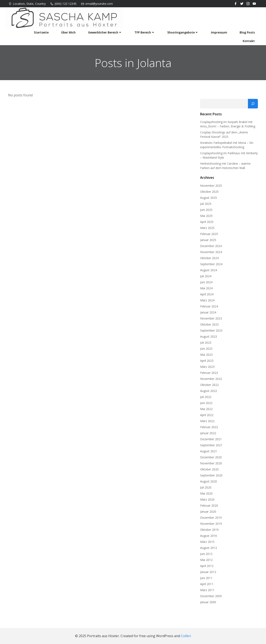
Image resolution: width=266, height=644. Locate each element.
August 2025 (209, 198)
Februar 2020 (209, 505)
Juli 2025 (206, 204)
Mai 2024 (206, 288)
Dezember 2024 (211, 246)
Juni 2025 (206, 210)
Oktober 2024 (209, 258)
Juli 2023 (206, 343)
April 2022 (207, 415)
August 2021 (209, 451)
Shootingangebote (183, 32)
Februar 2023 (209, 373)
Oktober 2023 (209, 324)
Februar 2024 (209, 306)
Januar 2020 (208, 512)
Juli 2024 (206, 276)
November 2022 (211, 379)
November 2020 (211, 463)
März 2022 (207, 421)
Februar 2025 (209, 234)
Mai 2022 (206, 409)
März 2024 (207, 300)
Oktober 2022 (209, 385)
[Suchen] (253, 104)
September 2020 (211, 475)
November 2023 (211, 318)
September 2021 (211, 445)
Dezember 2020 (211, 457)
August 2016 (209, 536)
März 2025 (207, 228)
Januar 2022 (208, 433)
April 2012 (207, 566)
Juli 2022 (206, 397)
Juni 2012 (206, 554)
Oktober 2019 (209, 530)
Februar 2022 (209, 427)
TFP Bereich (145, 32)
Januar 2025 (208, 240)
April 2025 (207, 222)
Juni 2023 (206, 349)
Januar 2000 (208, 602)
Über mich (68, 32)
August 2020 (209, 481)
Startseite (41, 32)
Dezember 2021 (211, 439)
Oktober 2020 (209, 469)
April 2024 (207, 294)
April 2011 (207, 584)
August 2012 (209, 548)
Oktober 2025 (209, 192)
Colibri (186, 636)
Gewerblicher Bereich (105, 32)
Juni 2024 (206, 282)
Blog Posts (247, 32)
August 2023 (209, 336)
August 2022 (209, 391)
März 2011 (207, 590)
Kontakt (249, 41)
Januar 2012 (208, 572)
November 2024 (211, 252)
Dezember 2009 (211, 596)
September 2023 (211, 330)
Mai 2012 (206, 560)
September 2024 (211, 264)
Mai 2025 (206, 216)
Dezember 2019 (211, 518)
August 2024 (209, 270)
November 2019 (211, 524)
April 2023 (207, 361)
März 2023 (207, 367)
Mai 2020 (206, 493)
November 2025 (211, 186)
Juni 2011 (206, 578)
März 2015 (207, 542)
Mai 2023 (206, 355)
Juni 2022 (206, 403)
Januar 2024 (208, 312)
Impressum (219, 32)
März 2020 (207, 499)
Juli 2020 (206, 487)
